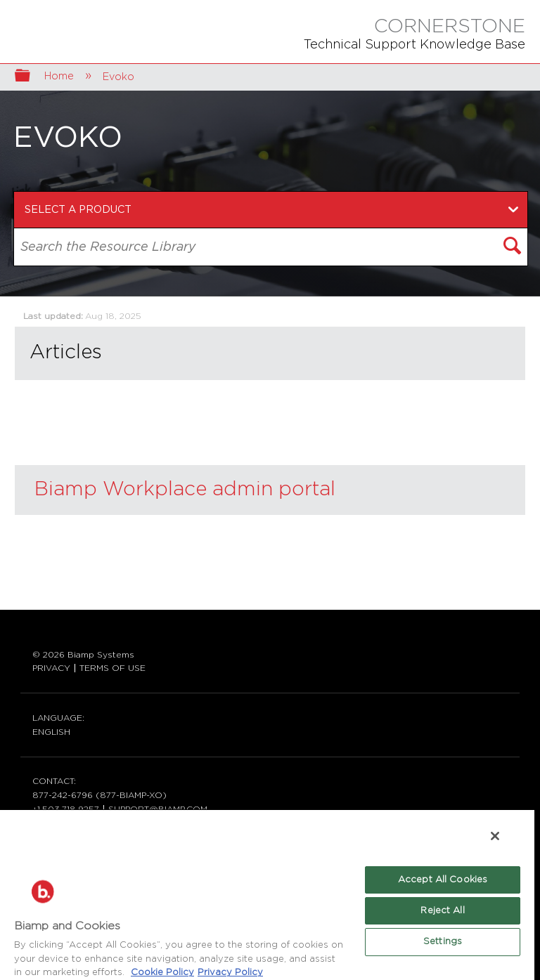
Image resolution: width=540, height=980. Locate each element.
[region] (267, 894)
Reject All (442, 911)
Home (60, 76)
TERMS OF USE (112, 668)
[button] (513, 248)
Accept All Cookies (443, 880)
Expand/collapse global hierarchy (32, 77)
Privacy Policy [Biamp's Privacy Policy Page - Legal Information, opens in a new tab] (230, 973)
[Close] (495, 836)
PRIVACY (51, 668)
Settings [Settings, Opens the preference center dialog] (443, 942)
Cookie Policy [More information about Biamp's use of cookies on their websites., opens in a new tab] (162, 973)
